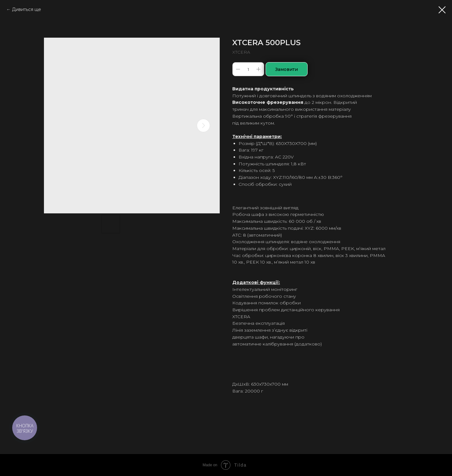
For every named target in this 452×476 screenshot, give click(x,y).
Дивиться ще (27, 9)
